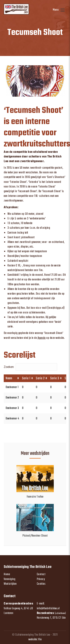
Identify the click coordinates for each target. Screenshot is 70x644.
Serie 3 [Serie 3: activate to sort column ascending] (55, 378)
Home (7, 574)
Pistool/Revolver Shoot (35, 536)
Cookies (41, 584)
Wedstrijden (10, 584)
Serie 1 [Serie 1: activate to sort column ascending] (26, 378)
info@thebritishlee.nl (48, 609)
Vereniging (10, 579)
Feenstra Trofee (35, 497)
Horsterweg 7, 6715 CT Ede (51, 618)
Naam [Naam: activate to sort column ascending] (9, 378)
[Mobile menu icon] (59, 10)
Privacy (41, 579)
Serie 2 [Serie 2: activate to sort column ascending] (40, 378)
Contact (41, 574)
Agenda (42, 338)
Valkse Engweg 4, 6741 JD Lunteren (18, 611)
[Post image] (35, 479)
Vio (40, 640)
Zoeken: (30, 367)
